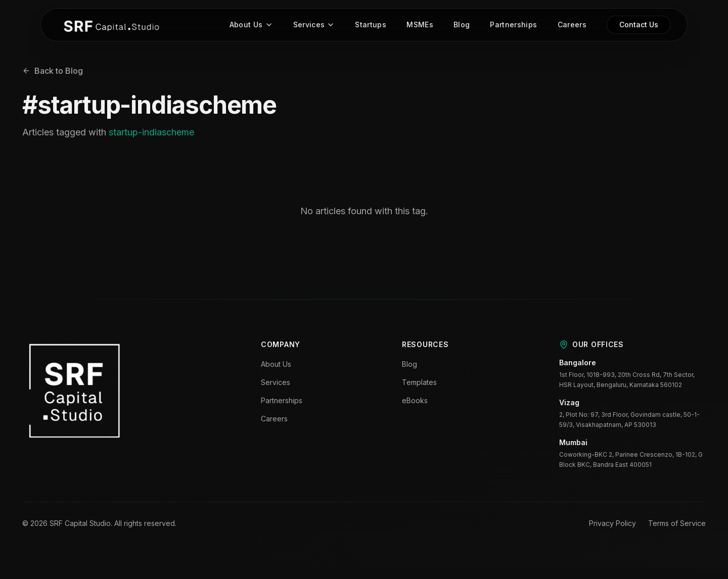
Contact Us (639, 26)
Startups (371, 26)
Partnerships (513, 26)
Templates (419, 383)
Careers (572, 26)
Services (314, 26)
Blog (462, 26)
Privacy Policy (612, 524)
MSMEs (420, 26)
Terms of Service (677, 524)
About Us (251, 26)
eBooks (415, 401)
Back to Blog (53, 72)
